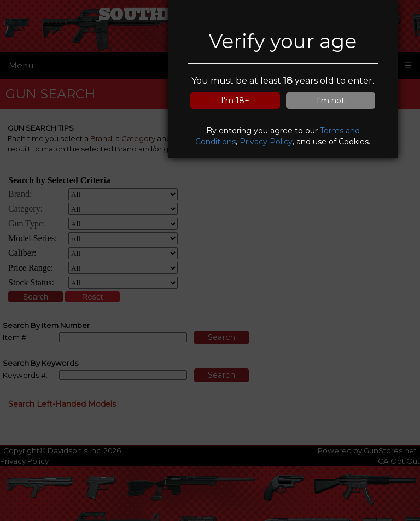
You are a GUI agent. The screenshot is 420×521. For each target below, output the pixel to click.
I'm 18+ (235, 101)
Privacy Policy (266, 142)
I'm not (331, 101)
